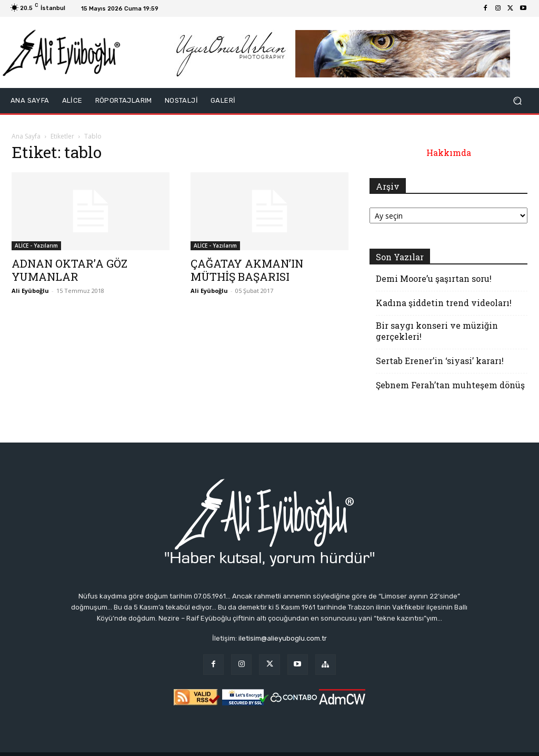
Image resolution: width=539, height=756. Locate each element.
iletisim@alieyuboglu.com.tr (283, 638)
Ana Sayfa (26, 136)
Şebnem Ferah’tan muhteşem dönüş (450, 385)
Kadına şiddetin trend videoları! (444, 303)
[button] (517, 101)
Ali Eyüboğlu (30, 291)
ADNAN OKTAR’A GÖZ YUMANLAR (69, 270)
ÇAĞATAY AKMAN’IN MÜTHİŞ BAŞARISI (247, 270)
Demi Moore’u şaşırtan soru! (434, 278)
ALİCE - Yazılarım (36, 246)
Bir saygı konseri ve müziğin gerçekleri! (437, 331)
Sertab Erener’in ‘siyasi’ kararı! (440, 361)
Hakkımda (449, 153)
